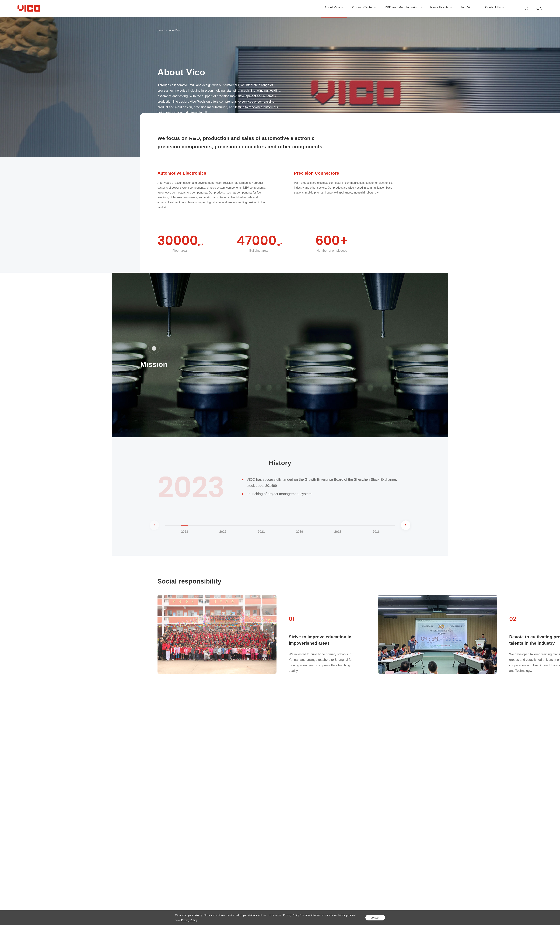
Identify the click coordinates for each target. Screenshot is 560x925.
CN (539, 8)
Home (161, 30)
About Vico (175, 30)
